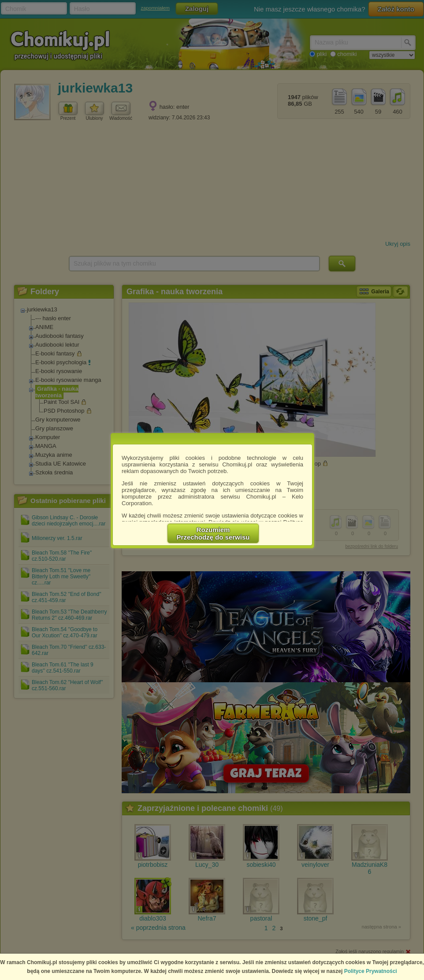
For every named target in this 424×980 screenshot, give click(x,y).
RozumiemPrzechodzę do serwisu (213, 533)
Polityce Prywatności (371, 971)
